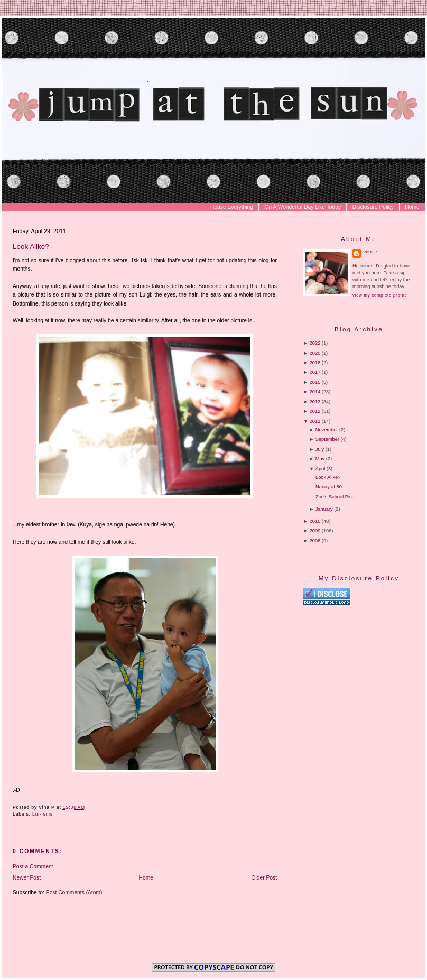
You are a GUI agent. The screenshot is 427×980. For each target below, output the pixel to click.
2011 (315, 421)
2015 (315, 382)
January (324, 509)
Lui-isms (43, 814)
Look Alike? (31, 247)
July (320, 449)
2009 (315, 531)
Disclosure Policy (373, 207)
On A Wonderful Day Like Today (303, 207)
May (320, 459)
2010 (315, 521)
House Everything (232, 207)
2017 (315, 372)
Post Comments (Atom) (74, 893)
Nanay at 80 (329, 487)
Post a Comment (33, 867)
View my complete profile (380, 295)
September (327, 439)
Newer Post (27, 878)
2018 (315, 363)
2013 (315, 402)
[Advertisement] (364, 674)
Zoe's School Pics (335, 497)
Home (412, 207)
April (320, 469)
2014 (315, 392)
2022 (315, 343)
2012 (315, 411)
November (327, 430)
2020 (315, 353)
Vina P (370, 252)
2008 (315, 541)
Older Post (264, 878)
